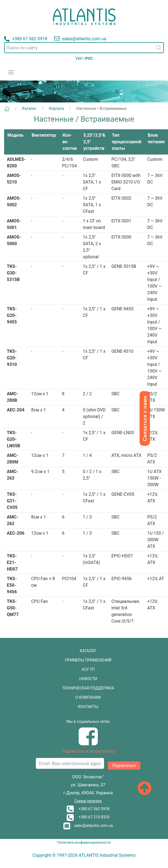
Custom (90, 159)
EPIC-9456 (122, 579)
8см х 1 (39, 410)
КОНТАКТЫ (88, 707)
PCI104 (69, 579)
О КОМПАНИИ (88, 697)
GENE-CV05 (123, 494)
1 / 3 (87, 517)
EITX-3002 (121, 198)
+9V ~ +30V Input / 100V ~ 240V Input (154, 283)
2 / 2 (87, 394)
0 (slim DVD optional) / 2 (94, 416)
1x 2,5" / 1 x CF (94, 270)
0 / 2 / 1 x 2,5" (92, 475)
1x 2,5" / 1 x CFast (94, 498)
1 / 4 (87, 455)
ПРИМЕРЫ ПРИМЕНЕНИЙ (88, 660)
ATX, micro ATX (126, 455)
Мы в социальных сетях (88, 721)
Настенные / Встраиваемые (101, 108)
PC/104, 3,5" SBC (123, 163)
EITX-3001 (121, 221)
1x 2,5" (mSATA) (91, 559)
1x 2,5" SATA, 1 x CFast (92, 205)
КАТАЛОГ (88, 651)
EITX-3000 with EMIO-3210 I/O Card (126, 182)
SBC (116, 394)
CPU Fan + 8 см (43, 582)
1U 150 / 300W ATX (156, 540)
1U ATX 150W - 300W (154, 478)
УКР (79, 59)
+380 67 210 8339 (88, 817)
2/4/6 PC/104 (69, 163)
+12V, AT (156, 579)
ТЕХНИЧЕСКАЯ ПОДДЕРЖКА (88, 688)
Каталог (29, 108)
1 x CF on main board (94, 224)
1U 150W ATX (156, 413)
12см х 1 (40, 394)
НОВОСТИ (88, 679)
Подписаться (124, 766)
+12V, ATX (153, 436)
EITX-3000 (121, 237)
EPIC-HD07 (122, 556)
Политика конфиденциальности (84, 842)
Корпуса (56, 108)
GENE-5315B (124, 266)
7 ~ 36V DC (155, 179)
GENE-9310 (123, 351)
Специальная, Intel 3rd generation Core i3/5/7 (126, 611)
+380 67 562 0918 (88, 809)
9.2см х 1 (40, 472)
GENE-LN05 (123, 433)
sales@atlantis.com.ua (88, 826)
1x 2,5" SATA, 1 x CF (92, 182)
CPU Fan (39, 601)
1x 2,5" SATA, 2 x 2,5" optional (92, 247)
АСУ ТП (88, 669)
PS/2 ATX (152, 397)
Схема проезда (88, 801)
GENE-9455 (123, 309)
